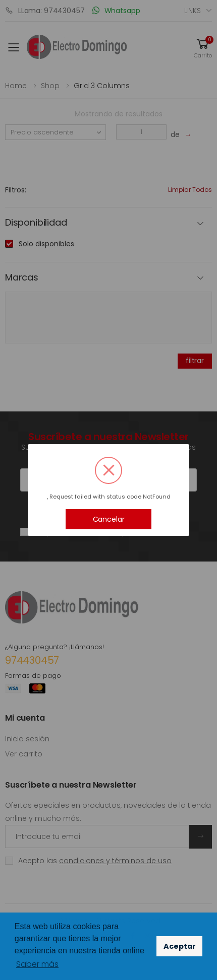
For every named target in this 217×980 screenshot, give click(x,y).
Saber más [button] (37, 964)
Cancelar (109, 519)
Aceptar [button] (180, 946)
